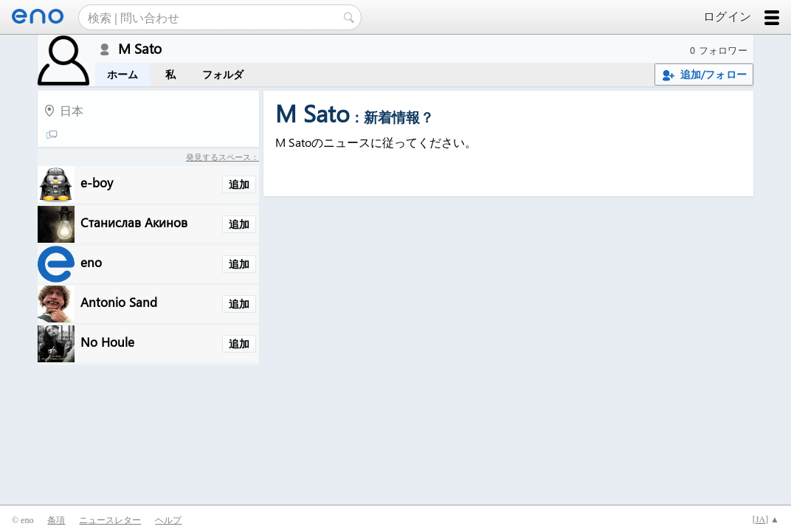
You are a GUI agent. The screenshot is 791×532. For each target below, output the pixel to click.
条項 (56, 520)
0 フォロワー (719, 50)
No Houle (107, 341)
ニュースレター (110, 520)
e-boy (97, 182)
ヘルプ (168, 520)
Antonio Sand (119, 301)
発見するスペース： (222, 157)
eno (91, 262)
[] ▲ (766, 519)
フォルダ (223, 74)
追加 (239, 184)
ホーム (123, 74)
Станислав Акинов (134, 222)
